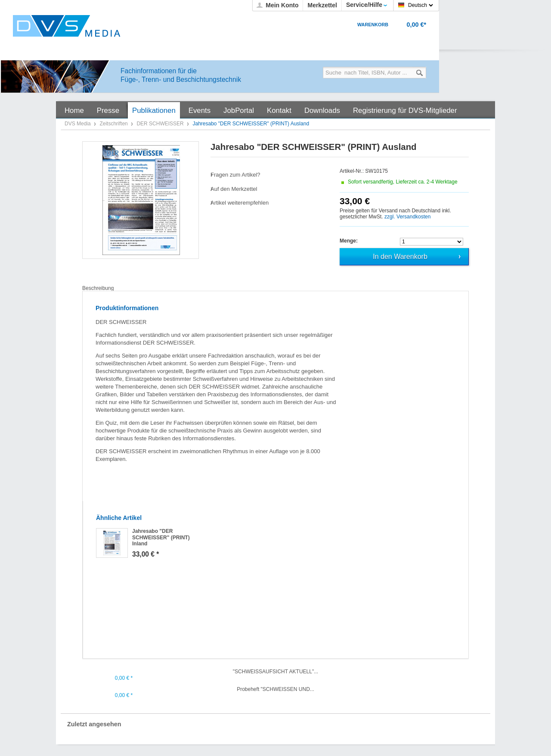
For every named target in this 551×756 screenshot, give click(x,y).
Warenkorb (373, 25)
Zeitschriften (114, 124)
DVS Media (78, 124)
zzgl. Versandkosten (407, 217)
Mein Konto (282, 5)
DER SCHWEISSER (161, 124)
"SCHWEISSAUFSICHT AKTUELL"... (275, 672)
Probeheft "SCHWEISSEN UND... (275, 689)
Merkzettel (322, 5)
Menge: (349, 241)
